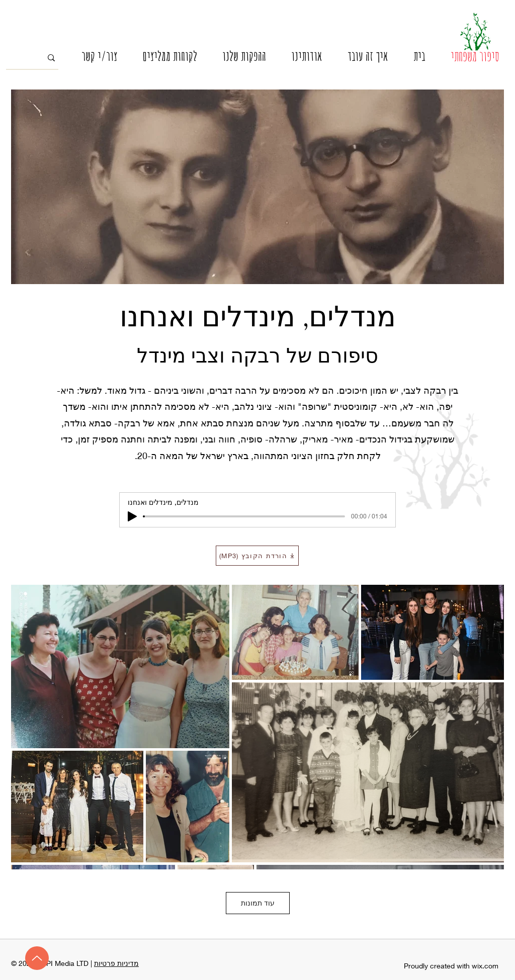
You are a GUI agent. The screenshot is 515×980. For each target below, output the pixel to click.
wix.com (485, 966)
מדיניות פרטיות (116, 963)
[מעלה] (37, 958)
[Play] (132, 516)
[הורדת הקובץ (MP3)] (257, 556)
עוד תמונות (258, 903)
